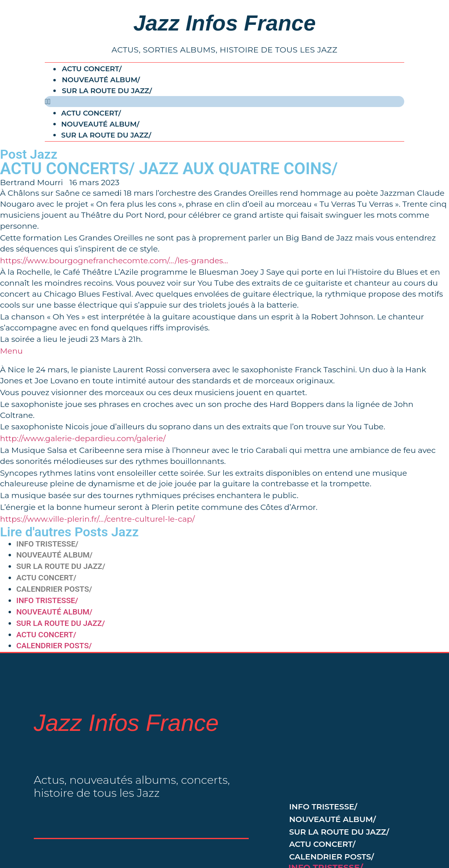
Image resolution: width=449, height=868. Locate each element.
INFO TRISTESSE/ (47, 544)
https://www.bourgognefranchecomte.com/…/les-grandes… (114, 260)
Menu (11, 351)
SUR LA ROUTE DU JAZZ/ (107, 91)
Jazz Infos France (224, 23)
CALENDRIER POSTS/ (54, 589)
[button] (224, 102)
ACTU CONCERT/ (92, 69)
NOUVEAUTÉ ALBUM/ (101, 80)
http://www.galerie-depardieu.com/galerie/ (83, 438)
